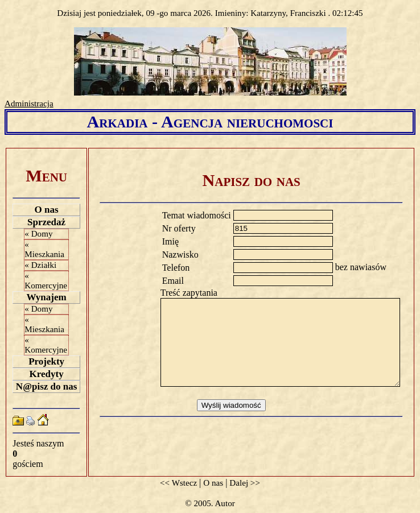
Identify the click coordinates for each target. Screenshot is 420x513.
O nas (47, 210)
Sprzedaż (46, 222)
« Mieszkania (44, 249)
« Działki (40, 265)
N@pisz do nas (46, 386)
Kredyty (47, 374)
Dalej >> (245, 483)
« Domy (38, 234)
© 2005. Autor (210, 503)
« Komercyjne (46, 281)
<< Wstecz (178, 483)
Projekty (46, 361)
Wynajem (47, 297)
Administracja (29, 104)
